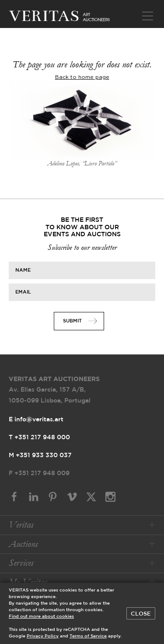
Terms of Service (88, 636)
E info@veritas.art (36, 420)
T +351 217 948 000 (39, 437)
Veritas (21, 525)
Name (23, 270)
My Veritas (28, 582)
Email (23, 292)
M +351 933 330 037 (40, 455)
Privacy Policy (43, 636)
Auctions (23, 544)
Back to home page (82, 77)
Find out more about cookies (41, 617)
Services (21, 563)
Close (141, 614)
